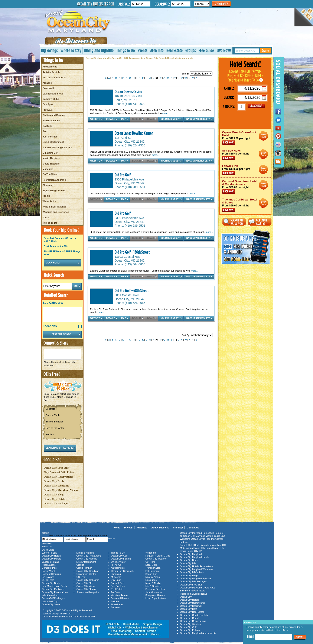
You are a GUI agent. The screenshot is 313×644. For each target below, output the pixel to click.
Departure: (162, 4)
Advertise (142, 528)
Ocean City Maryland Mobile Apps (198, 588)
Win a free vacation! (211, 545)
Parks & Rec (118, 583)
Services (115, 607)
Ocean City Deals (54, 481)
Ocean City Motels (52, 559)
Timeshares (117, 604)
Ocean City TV (194, 551)
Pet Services (152, 571)
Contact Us (193, 528)
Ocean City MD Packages (193, 581)
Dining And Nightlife (99, 50)
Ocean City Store (51, 604)
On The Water (50, 174)
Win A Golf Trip (50, 601)
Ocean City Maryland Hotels (195, 557)
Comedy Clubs (51, 99)
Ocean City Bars (189, 609)
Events (143, 50)
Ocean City (72, 617)
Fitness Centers (51, 120)
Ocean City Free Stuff (57, 468)
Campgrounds (49, 568)
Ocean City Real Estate (192, 612)
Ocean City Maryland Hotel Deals (263, 136)
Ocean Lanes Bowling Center (134, 133)
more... (166, 113)
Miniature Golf (50, 153)
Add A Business (160, 528)
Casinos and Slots (53, 94)
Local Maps (151, 565)
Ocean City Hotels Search (95, 4)
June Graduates (154, 592)
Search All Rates (234, 222)
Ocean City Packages (56, 503)
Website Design (51, 614)
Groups (191, 50)
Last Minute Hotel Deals (54, 586)
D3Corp (66, 610)
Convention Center (86, 574)
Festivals (48, 110)
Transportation (153, 568)
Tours (46, 218)
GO (256, 106)
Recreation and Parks (55, 180)
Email (251, 636)
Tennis (46, 196)
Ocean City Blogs (54, 494)
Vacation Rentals (51, 562)
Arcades (47, 83)
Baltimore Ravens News (193, 591)
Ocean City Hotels (54, 499)
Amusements (50, 67)
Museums (48, 169)
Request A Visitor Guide (158, 556)
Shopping (48, 185)
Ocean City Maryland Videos (61, 490)
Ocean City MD (87, 617)
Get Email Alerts (260, 222)
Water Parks (49, 201)
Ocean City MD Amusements (127, 58)
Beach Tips (151, 574)
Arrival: (124, 4)
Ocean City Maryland (97, 58)
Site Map (178, 528)
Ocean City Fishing (121, 559)
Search (265, 51)
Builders (115, 601)
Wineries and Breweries (56, 212)
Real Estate (175, 50)
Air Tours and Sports (54, 77)
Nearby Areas (153, 577)
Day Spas (48, 104)
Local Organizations (156, 598)
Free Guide (206, 50)
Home (117, 528)
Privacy (128, 528)
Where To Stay (71, 50)
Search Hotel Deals (190, 545)
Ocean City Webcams (56, 486)
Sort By (197, 74)
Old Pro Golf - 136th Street (132, 252)
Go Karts (48, 126)
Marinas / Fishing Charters (57, 147)
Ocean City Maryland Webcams (196, 569)
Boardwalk (49, 88)
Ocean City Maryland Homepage (197, 533)
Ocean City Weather (156, 559)
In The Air (116, 565)
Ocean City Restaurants (89, 556)
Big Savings (49, 50)
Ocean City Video (86, 586)
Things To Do (126, 50)
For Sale (115, 592)
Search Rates (221, 4)
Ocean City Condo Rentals (194, 615)
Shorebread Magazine (88, 592)
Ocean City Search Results (161, 58)
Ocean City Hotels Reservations (197, 566)
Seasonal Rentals (120, 598)
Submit (300, 637)
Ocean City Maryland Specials (196, 578)
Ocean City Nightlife (87, 559)
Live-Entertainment (53, 142)
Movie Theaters (51, 164)
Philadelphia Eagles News (194, 594)
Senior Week (49, 571)
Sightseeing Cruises (54, 190)
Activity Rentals (51, 72)
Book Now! (229, 143)
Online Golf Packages (53, 598)
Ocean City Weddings (88, 571)
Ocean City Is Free (201, 539)
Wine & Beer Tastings (55, 207)
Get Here (150, 562)
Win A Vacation (50, 595)
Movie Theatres (51, 158)
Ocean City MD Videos (192, 572)
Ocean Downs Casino (128, 92)
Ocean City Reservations (58, 477)
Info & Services (153, 586)
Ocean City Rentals (190, 618)
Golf (45, 131)
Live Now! (224, 50)
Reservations (49, 565)
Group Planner (84, 568)
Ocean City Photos (86, 589)
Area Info (157, 50)
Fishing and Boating (54, 115)
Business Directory (155, 589)
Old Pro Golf (123, 175)
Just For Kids (50, 137)
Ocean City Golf (119, 556)
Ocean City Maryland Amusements (198, 633)
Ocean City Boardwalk (123, 571)
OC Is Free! (48, 580)
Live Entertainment (86, 562)
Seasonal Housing (51, 574)
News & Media (153, 583)
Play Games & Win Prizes (59, 472)
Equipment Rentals (155, 595)
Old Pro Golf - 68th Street (132, 291)
